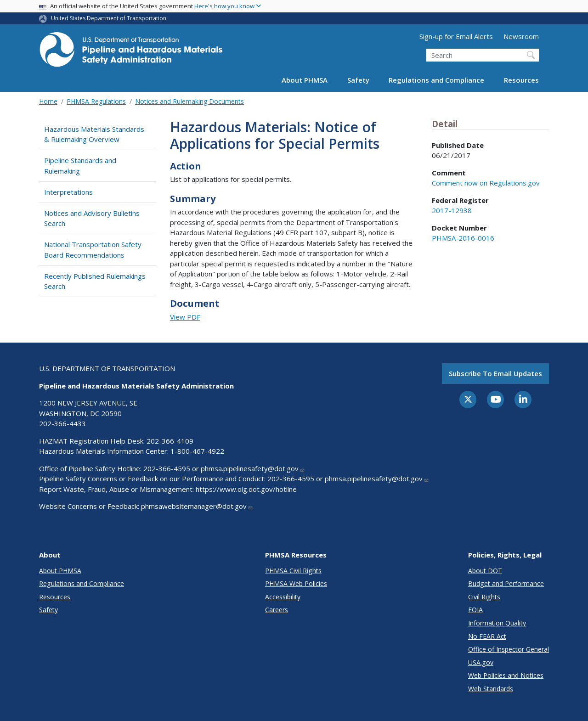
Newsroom (521, 36)
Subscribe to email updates (495, 373)
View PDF (185, 317)
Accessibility (283, 597)
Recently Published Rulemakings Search (95, 281)
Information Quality (497, 623)
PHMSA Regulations (96, 101)
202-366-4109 (170, 441)
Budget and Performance (506, 583)
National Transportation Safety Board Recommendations (93, 250)
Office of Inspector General (509, 649)
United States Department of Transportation (109, 18)
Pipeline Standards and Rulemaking (80, 166)
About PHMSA (305, 80)
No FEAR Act (487, 636)
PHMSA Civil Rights (293, 571)
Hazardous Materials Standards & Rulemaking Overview (94, 134)
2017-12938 (452, 210)
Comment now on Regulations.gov (486, 183)
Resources (521, 80)
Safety (358, 80)
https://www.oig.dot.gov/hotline (246, 489)
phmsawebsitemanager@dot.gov (197, 506)
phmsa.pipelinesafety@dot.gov (253, 468)
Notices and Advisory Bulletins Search (92, 218)
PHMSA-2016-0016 (463, 238)
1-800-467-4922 (197, 451)
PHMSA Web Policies (296, 583)
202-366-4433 (62, 423)
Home (48, 101)
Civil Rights (484, 597)
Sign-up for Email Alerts (456, 36)
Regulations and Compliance (436, 80)
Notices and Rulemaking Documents (189, 101)
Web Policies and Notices (506, 675)
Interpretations (68, 192)
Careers (277, 610)
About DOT (485, 571)
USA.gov (481, 662)
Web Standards (491, 689)
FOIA (475, 610)
